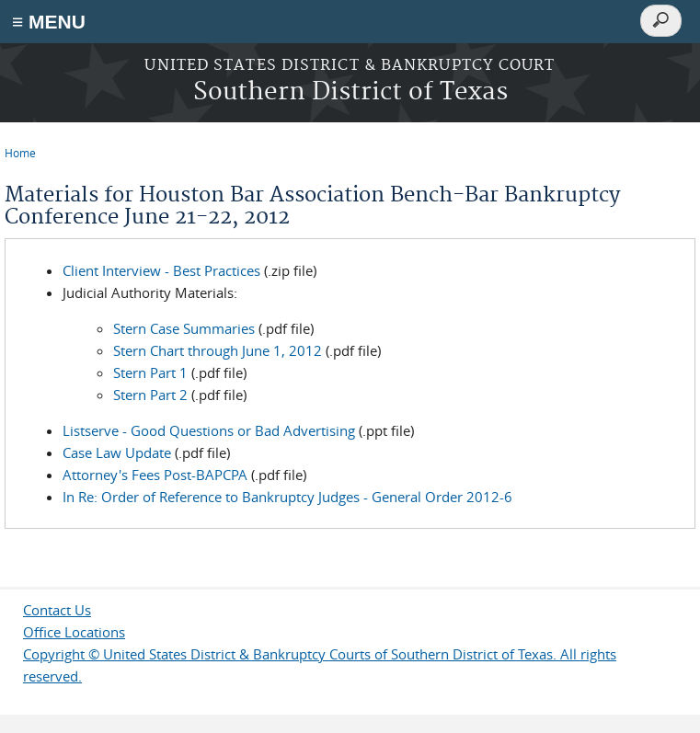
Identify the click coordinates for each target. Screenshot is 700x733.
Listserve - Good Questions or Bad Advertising (209, 430)
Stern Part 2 (150, 395)
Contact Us (57, 610)
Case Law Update (117, 452)
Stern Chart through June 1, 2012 (218, 350)
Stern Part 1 (150, 372)
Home (20, 153)
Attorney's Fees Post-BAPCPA (155, 475)
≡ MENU (49, 22)
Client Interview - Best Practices (161, 270)
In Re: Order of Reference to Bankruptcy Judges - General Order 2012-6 (287, 497)
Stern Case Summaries (184, 328)
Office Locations (74, 632)
